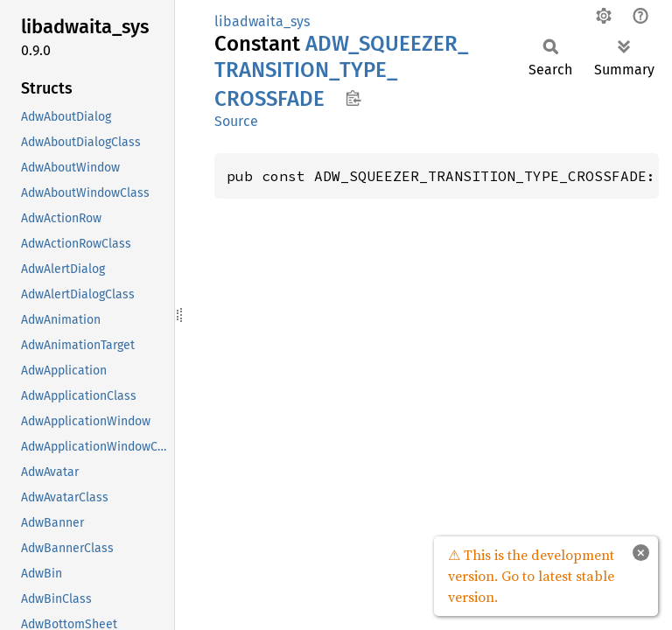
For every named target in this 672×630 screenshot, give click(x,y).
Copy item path (353, 98)
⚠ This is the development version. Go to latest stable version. (531, 576)
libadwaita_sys (262, 21)
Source (236, 121)
